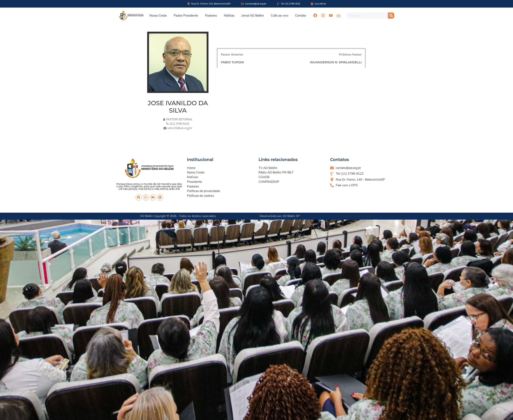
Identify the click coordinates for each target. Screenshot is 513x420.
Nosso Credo (158, 16)
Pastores (211, 16)
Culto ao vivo (279, 16)
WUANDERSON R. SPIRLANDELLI (336, 62)
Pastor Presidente (186, 16)
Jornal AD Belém (253, 16)
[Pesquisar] (391, 16)
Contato (301, 16)
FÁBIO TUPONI (232, 62)
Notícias (229, 16)
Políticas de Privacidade (358, 216)
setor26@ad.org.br (180, 128)
